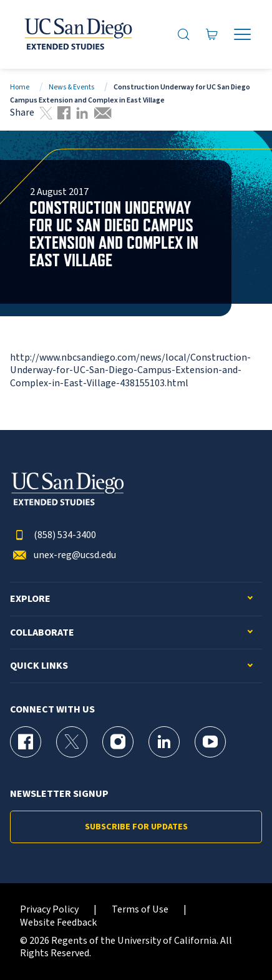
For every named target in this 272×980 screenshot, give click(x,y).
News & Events (71, 87)
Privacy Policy (49, 910)
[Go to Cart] (212, 35)
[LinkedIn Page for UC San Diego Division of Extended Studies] (164, 742)
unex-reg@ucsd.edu (63, 555)
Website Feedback (58, 923)
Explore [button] (30, 599)
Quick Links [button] (39, 666)
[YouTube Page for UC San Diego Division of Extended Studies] (210, 742)
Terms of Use (140, 910)
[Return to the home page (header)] (77, 34)
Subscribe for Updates (136, 827)
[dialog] (235, 942)
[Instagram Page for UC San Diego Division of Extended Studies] (118, 742)
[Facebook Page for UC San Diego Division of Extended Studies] (26, 742)
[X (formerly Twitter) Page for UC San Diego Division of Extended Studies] (72, 742)
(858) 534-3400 (53, 535)
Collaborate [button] (42, 633)
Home (20, 87)
